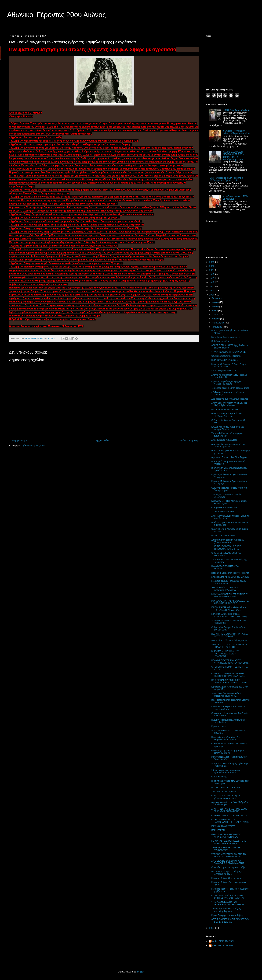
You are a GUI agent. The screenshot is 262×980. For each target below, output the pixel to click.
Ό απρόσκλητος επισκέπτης (224, 508)
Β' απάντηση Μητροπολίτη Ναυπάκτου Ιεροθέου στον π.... (229, 469)
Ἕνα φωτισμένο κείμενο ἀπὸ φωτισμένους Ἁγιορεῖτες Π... (226, 589)
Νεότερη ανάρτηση (19, 440)
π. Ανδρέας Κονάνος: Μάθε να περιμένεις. (236, 198)
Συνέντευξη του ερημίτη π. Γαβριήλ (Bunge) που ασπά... (228, 541)
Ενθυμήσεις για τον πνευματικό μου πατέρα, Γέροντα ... (228, 428)
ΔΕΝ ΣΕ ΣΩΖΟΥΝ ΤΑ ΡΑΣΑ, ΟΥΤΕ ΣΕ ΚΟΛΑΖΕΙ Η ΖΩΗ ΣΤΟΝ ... (229, 646)
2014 (212, 295)
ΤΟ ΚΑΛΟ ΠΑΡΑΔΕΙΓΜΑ (223, 512)
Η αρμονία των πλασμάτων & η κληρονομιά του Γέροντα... (226, 738)
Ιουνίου (216, 306)
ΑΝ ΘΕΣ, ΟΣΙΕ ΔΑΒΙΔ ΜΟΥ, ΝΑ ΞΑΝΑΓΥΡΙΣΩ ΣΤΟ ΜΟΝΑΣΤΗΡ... (228, 862)
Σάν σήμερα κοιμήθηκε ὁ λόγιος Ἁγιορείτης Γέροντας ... (226, 910)
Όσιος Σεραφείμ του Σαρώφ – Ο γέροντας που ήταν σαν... (226, 797)
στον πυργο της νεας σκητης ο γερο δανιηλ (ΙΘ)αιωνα (228, 752)
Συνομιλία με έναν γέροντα (224, 792)
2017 (212, 282)
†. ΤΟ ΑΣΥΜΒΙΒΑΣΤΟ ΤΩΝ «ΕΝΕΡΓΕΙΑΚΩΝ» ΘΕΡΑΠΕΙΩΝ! (228, 903)
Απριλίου (216, 315)
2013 (212, 928)
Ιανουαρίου (217, 327)
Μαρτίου (216, 319)
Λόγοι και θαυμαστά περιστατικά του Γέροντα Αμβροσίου (228, 445)
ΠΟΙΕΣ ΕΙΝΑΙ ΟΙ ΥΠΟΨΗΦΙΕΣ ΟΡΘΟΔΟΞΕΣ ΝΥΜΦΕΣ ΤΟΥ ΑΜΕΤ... (230, 681)
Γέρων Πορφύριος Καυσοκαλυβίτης (228, 915)
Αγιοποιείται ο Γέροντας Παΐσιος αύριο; (229, 640)
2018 (212, 278)
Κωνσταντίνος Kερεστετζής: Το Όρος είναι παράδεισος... (228, 708)
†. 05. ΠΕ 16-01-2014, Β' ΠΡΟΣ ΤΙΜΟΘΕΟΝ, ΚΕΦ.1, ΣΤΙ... (226, 548)
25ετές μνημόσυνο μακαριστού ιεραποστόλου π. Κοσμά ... (225, 771)
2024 (212, 262)
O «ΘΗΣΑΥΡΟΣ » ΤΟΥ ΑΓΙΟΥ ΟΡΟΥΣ (229, 816)
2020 (212, 270)
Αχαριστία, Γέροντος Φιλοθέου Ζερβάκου (230, 457)
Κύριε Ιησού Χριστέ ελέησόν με (226, 337)
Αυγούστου (217, 298)
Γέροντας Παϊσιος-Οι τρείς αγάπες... (228, 878)
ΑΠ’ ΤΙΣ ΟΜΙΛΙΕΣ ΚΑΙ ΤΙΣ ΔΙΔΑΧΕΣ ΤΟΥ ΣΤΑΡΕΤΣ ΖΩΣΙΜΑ (230, 921)
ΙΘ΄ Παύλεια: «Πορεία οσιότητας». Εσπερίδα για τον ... (227, 873)
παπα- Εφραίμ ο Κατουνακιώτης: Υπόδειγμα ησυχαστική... (227, 695)
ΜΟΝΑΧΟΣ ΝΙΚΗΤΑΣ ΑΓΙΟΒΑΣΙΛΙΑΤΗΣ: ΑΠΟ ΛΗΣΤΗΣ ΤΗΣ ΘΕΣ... (230, 602)
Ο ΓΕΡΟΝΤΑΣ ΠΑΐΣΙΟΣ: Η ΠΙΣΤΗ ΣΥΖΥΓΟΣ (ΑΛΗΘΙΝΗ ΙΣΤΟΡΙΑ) (228, 897)
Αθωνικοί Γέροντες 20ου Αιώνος (56, 15)
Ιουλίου (216, 302)
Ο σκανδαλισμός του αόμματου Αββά (228, 867)
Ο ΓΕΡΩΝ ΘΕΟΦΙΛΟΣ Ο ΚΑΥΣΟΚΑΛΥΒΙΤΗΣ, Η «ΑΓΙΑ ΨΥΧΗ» (230, 821)
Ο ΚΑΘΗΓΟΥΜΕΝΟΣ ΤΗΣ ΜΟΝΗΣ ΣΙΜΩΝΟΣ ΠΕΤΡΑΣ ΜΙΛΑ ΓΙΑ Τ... (228, 675)
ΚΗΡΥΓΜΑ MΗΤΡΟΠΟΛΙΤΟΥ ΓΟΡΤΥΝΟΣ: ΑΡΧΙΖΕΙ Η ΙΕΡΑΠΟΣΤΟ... (225, 654)
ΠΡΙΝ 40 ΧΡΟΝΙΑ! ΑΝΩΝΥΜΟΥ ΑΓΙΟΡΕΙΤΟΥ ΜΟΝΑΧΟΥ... (226, 836)
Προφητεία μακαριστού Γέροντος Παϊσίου (230, 573)
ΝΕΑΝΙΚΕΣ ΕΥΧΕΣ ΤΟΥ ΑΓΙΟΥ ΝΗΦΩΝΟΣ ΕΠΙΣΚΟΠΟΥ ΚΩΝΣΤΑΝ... (230, 662)
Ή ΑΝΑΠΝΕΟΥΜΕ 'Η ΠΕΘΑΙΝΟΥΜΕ (228, 352)
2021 (212, 266)
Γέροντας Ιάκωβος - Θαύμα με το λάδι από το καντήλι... (229, 582)
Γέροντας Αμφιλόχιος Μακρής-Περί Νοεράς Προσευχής (227, 383)
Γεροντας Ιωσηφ (219, 726)
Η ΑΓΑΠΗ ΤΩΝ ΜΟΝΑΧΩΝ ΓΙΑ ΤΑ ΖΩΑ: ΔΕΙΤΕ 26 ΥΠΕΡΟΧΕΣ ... (230, 635)
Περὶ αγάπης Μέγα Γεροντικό (225, 410)
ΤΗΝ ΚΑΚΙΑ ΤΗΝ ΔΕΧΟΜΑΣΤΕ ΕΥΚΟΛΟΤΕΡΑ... (226, 849)
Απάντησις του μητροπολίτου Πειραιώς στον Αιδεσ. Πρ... (229, 376)
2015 (212, 291)
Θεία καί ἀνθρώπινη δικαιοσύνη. (226, 356)
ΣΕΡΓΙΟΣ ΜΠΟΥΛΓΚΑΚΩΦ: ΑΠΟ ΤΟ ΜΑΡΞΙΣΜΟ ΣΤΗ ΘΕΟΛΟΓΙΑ (229, 855)
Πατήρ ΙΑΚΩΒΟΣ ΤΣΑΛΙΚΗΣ (236, 110)
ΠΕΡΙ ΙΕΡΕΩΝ (218, 830)
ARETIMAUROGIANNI (223, 946)
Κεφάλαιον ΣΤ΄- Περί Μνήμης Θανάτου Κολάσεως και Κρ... (229, 502)
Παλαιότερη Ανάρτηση (188, 440)
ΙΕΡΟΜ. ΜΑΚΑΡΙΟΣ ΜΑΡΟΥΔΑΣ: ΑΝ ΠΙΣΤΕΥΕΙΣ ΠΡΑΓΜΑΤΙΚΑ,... (229, 609)
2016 (212, 287)
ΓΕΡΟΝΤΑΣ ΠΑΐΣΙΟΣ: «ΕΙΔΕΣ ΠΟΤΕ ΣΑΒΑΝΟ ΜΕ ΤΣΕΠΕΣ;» (229, 842)
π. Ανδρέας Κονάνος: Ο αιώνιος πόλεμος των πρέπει (236, 132)
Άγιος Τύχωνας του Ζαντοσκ (224, 440)
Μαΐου (215, 311)
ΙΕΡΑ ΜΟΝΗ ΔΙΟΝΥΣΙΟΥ (223, 826)
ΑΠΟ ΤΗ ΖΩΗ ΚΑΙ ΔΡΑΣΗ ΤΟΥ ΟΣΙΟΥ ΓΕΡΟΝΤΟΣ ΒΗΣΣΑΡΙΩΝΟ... (229, 810)
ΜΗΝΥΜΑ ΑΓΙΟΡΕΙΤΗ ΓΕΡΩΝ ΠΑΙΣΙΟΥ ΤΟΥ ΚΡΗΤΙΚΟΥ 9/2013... (230, 595)
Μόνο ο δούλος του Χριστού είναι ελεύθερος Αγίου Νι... (227, 415)
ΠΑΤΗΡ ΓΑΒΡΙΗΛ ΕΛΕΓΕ (223, 536)
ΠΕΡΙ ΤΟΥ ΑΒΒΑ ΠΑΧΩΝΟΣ (225, 360)
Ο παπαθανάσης (219, 777)
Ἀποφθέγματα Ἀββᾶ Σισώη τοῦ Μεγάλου (230, 577)
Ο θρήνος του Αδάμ (220, 341)
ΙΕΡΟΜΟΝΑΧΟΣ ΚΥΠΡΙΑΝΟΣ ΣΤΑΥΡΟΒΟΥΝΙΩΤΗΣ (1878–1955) (229, 615)
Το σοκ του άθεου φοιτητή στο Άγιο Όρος (230, 388)
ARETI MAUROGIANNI (223, 941)
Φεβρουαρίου (218, 323)
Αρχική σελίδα (102, 440)
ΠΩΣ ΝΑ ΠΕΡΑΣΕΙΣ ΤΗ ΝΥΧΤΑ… (227, 788)
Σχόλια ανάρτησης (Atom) (33, 446)
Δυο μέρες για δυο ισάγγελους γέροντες (230, 399)
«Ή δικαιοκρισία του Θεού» (224, 371)
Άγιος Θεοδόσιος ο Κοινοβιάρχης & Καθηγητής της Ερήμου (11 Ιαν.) (227, 179)
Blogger (140, 972)
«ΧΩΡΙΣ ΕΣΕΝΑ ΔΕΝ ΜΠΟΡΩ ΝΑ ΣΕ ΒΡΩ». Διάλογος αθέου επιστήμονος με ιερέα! (234, 156)
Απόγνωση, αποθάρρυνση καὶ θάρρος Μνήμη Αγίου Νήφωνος (229, 404)
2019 (212, 274)
